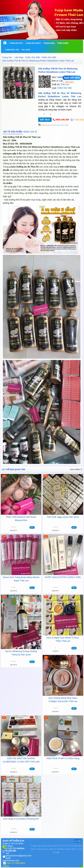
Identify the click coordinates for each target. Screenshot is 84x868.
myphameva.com (11, 860)
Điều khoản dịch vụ (69, 849)
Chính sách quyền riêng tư (43, 849)
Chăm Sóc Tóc (12, 50)
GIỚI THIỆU (78, 841)
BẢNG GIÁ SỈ (30, 132)
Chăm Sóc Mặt (16, 43)
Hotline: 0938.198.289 (14, 850)
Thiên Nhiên (63, 43)
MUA (32, 527)
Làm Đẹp (19, 57)
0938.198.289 (62, 120)
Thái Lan (65, 84)
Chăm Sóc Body (33, 43)
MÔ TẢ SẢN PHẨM (13, 132)
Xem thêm (76, 469)
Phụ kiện (26, 50)
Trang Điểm (49, 43)
